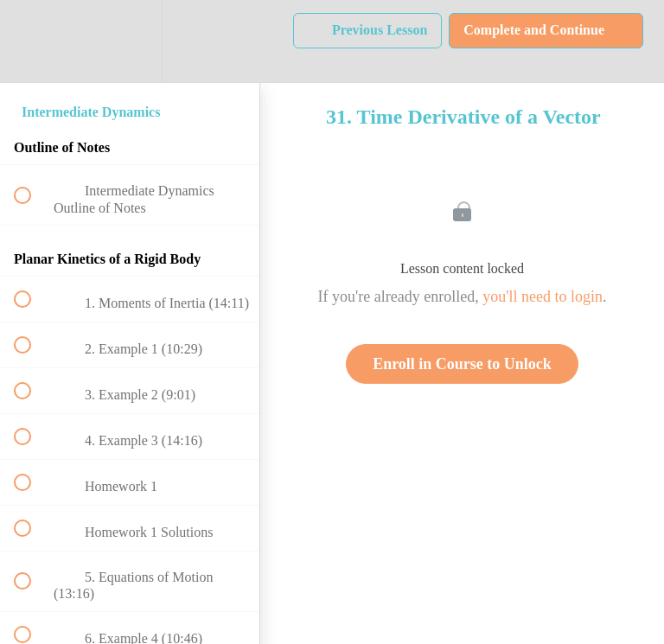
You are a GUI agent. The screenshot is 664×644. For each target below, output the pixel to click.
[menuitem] (130, 41)
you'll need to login (543, 296)
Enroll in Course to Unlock (462, 364)
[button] (32, 41)
